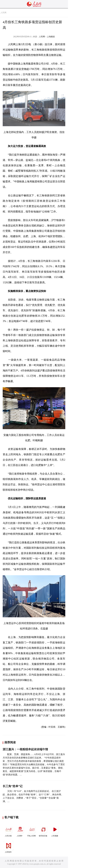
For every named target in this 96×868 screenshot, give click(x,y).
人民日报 (8, 831)
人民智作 (8, 847)
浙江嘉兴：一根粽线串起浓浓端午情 (25, 749)
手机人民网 (32, 831)
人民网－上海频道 (47, 37)
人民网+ (20, 831)
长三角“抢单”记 (13, 786)
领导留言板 (43, 831)
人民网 (3, 13)
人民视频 (55, 831)
